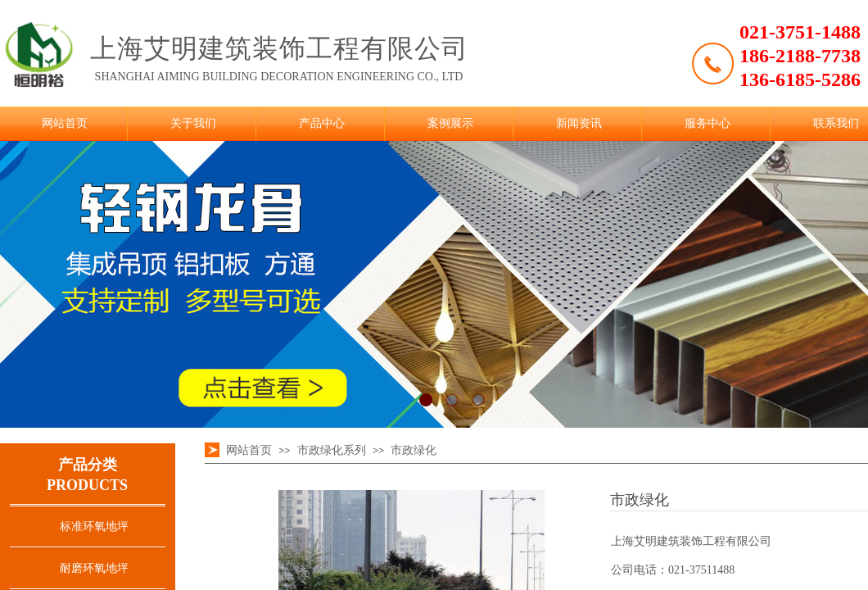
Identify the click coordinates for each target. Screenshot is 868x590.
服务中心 (708, 123)
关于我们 (193, 123)
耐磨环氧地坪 (94, 568)
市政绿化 (414, 450)
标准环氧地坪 (94, 526)
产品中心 (322, 123)
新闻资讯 (579, 123)
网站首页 (65, 123)
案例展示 (450, 123)
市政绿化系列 (332, 450)
